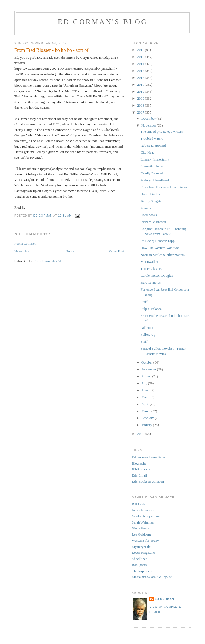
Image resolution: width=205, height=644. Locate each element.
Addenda (147, 328)
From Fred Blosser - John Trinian (164, 187)
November (149, 125)
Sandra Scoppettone (146, 516)
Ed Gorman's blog (103, 22)
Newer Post (22, 251)
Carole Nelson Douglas (157, 276)
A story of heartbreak (155, 180)
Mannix (146, 208)
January (147, 425)
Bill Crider (139, 504)
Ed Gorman (164, 599)
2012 (141, 78)
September (149, 369)
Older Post (117, 251)
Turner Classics (151, 269)
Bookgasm (139, 565)
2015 (141, 57)
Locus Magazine (143, 553)
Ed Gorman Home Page (148, 457)
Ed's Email (139, 475)
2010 (141, 91)
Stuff (144, 302)
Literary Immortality (155, 159)
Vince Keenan (142, 528)
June (145, 390)
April (146, 404)
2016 (141, 50)
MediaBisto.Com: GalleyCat (152, 577)
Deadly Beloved (152, 173)
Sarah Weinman (143, 522)
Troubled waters (152, 138)
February (148, 418)
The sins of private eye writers (161, 132)
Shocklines (139, 559)
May (145, 397)
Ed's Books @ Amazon (148, 481)
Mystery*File (141, 547)
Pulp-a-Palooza (151, 309)
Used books (149, 215)
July (145, 383)
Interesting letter (152, 166)
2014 (141, 64)
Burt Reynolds (150, 282)
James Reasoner (143, 510)
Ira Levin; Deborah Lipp (157, 241)
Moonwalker (149, 262)
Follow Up (148, 335)
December (149, 118)
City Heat (147, 152)
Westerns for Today (145, 540)
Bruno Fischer (150, 194)
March (146, 411)
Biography (139, 463)
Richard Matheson (153, 222)
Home (70, 251)
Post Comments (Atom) (50, 261)
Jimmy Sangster (151, 201)
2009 (141, 98)
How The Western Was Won (160, 248)
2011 (141, 85)
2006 (141, 434)
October (147, 362)
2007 (141, 112)
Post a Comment (26, 243)
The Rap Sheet (142, 571)
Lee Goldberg (141, 534)
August (147, 376)
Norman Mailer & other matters (162, 255)
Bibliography (141, 469)
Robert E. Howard (153, 145)
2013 (141, 71)
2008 (141, 105)
